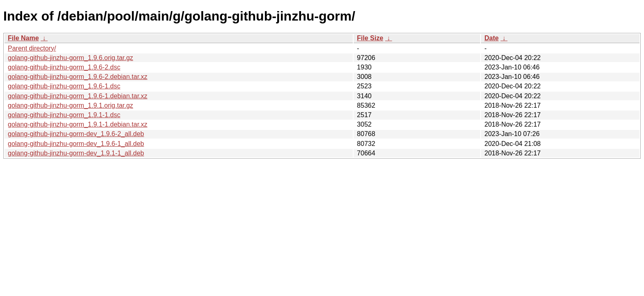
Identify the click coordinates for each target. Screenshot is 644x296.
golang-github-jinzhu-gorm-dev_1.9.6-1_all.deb (76, 144)
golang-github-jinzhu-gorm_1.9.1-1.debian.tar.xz (78, 124)
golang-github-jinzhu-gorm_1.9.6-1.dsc (64, 86)
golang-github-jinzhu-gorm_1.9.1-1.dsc (64, 115)
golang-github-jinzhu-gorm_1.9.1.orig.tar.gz (70, 105)
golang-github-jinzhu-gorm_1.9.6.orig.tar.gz (70, 58)
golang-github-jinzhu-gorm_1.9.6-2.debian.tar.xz (78, 77)
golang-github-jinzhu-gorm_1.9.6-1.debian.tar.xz (78, 96)
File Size (370, 38)
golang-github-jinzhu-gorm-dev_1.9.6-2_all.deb (76, 134)
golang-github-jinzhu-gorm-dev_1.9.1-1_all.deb (76, 153)
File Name (23, 38)
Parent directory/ (32, 48)
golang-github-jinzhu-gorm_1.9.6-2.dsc (64, 67)
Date (491, 38)
